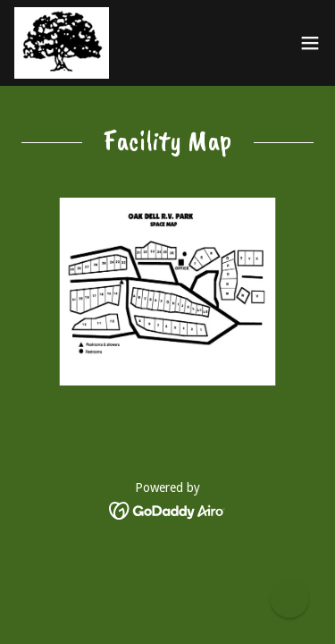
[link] (62, 43)
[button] (310, 43)
